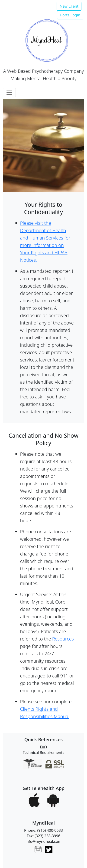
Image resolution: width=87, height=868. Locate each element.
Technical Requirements (43, 753)
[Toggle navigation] (9, 93)
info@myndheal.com (43, 841)
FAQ (43, 747)
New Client (69, 6)
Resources (63, 639)
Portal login (70, 15)
